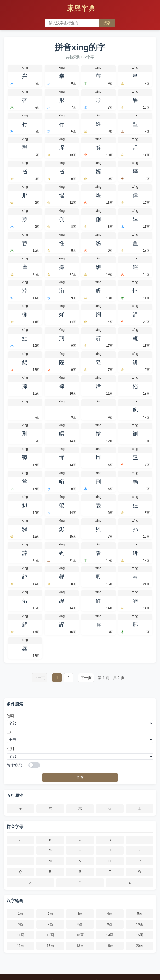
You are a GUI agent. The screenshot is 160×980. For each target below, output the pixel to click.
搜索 (107, 23)
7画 (50, 924)
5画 (140, 913)
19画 (110, 946)
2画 (50, 913)
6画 (20, 924)
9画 (110, 924)
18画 (80, 946)
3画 (80, 913)
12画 (50, 935)
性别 (10, 749)
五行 (10, 732)
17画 (50, 946)
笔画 (10, 716)
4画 (110, 913)
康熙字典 (81, 9)
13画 (80, 935)
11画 (20, 935)
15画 (139, 935)
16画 (20, 946)
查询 (80, 777)
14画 (110, 935)
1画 (20, 913)
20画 (139, 946)
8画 (80, 924)
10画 (139, 924)
